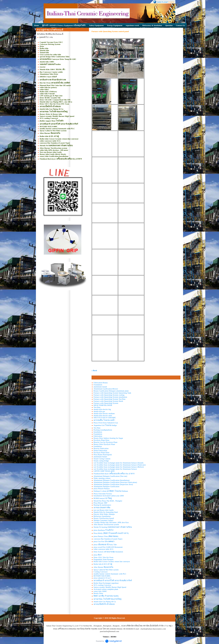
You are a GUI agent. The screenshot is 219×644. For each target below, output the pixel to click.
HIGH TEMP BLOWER (103, 405)
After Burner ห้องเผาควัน (103, 567)
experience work (132, 25)
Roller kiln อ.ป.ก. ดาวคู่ (103, 564)
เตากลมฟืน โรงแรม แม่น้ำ (104, 420)
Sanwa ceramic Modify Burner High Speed (110, 587)
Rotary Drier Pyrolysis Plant (104, 444)
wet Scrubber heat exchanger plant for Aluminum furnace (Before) (119, 467)
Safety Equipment (96, 25)
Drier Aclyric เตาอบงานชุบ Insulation (108, 552)
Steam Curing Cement (102, 459)
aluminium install (100, 387)
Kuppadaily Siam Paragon (103, 559)
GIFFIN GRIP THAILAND (104, 471)
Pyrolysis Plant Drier (101, 440)
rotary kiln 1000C (100, 591)
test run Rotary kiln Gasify (104, 510)
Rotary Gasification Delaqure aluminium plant (111, 391)
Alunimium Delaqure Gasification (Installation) (112, 480)
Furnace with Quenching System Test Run (109, 399)
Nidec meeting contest (102, 478)
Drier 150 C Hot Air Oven (103, 557)
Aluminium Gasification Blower (106, 389)
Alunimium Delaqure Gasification (106, 486)
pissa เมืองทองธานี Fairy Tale (105, 544)
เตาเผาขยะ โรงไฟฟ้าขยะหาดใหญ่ (107, 599)
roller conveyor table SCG (104, 549)
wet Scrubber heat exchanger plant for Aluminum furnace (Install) (118, 463)
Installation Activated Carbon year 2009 (109, 496)
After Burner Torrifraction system (106, 524)
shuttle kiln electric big (102, 409)
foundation (98, 446)
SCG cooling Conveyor (102, 585)
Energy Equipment (115, 25)
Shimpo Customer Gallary (104, 520)
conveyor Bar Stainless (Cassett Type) (108, 539)
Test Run (97, 407)
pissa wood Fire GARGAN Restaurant (108, 547)
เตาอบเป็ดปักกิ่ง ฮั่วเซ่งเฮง (104, 604)
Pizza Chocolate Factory (103, 494)
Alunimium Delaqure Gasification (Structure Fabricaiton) (115, 482)
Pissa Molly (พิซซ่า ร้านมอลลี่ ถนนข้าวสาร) (111, 533)
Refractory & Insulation (152, 25)
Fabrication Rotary (101, 383)
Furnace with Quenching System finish (108, 401)
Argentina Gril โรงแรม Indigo (105, 425)
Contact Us (180, 25)
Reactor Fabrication (101, 448)
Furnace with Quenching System (106, 403)
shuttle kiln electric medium (104, 413)
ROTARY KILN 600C (102, 576)
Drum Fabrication (100, 450)
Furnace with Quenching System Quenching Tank (112, 393)
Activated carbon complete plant (106, 589)
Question (169, 25)
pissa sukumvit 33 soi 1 (102, 578)
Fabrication (98, 436)
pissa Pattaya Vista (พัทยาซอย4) (106, 536)
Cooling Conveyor (101, 572)
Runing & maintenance (102, 505)
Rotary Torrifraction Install (104, 518)
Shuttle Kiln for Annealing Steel (106, 512)
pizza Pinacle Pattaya (102, 488)
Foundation (98, 385)
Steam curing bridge (101, 461)
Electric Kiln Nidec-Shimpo (104, 514)
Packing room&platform (103, 430)
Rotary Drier (98, 593)
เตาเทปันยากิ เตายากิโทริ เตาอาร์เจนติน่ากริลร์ (113, 580)
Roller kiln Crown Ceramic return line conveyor (112, 561)
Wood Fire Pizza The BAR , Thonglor (108, 501)
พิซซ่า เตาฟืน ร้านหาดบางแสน (106, 596)
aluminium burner (100, 457)
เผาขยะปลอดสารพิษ (102, 507)
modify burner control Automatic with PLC (110, 574)
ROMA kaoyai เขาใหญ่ (103, 498)
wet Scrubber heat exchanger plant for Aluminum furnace (115, 469)
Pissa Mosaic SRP (100, 503)
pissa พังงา (98, 555)
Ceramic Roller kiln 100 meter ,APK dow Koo (111, 522)
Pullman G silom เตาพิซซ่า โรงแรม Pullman (111, 491)
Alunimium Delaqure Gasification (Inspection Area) (113, 484)
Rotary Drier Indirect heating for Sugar (108, 438)
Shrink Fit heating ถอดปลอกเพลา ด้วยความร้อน (113, 527)
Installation (98, 432)
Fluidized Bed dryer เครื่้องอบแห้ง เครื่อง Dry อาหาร (114, 474)
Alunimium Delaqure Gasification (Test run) (110, 476)
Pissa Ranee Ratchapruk (103, 455)
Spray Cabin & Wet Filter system (106, 570)
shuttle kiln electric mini (103, 415)
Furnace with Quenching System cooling (109, 395)
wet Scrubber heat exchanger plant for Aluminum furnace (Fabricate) (120, 465)
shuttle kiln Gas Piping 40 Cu (105, 602)
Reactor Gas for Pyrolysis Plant (105, 442)
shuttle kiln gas (99, 411)
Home (36, 25)
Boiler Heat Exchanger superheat (106, 583)
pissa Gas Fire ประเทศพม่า (104, 541)
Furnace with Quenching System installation (110, 397)
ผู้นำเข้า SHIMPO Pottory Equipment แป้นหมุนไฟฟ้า (64, 25)
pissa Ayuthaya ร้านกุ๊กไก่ (104, 530)
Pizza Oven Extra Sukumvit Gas (106, 423)
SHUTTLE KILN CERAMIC (105, 418)
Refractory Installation (102, 516)
